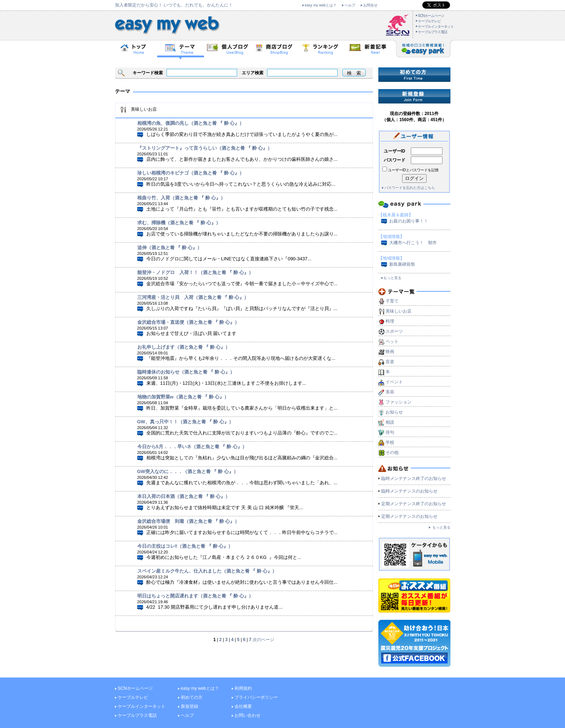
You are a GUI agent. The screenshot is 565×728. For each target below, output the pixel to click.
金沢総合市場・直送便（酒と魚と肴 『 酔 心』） (188, 322)
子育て (392, 301)
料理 (390, 321)
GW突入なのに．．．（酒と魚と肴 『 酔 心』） (188, 471)
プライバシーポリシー (256, 697)
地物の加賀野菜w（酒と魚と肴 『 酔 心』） (183, 397)
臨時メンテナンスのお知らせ (409, 491)
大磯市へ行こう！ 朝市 (413, 243)
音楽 (390, 362)
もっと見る (392, 278)
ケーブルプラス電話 (433, 32)
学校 (390, 442)
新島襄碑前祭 (402, 264)
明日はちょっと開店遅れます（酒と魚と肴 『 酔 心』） (195, 596)
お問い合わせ (248, 715)
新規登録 (190, 706)
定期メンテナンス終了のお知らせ (414, 504)
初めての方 (192, 697)
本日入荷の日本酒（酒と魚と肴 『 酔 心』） (184, 496)
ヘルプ (350, 5)
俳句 (390, 432)
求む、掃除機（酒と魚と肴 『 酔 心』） (179, 223)
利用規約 (243, 688)
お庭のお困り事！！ (409, 221)
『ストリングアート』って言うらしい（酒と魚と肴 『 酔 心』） (205, 148)
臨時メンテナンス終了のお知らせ (414, 478)
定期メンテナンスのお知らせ (409, 516)
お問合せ (370, 5)
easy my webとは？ (321, 5)
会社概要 (243, 706)
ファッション (399, 402)
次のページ (263, 640)
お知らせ (394, 412)
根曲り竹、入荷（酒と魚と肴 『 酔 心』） (181, 198)
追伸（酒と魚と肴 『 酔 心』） (170, 248)
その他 (392, 453)
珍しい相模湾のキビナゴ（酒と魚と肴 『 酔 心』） (191, 173)
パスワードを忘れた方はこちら (410, 188)
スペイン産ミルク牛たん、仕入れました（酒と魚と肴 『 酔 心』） (207, 571)
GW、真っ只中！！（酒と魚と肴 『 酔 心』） (185, 422)
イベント (394, 382)
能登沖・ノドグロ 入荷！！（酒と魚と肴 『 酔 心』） (195, 272)
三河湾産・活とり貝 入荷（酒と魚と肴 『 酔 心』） (193, 297)
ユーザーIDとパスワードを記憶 (413, 170)
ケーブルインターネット (436, 27)
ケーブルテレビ (429, 21)
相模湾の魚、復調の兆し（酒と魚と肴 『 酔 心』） (191, 123)
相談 (390, 422)
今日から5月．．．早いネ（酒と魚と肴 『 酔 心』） (192, 447)
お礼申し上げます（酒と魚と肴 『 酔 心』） (184, 347)
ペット (392, 341)
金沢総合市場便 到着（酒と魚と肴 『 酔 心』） (188, 521)
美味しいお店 (399, 311)
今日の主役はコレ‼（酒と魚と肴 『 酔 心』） (185, 546)
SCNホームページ (431, 16)
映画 (390, 352)
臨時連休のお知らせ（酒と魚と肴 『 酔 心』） (186, 372)
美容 (390, 392)
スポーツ (394, 331)
